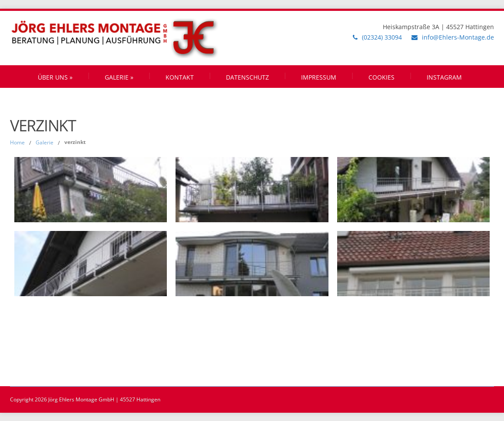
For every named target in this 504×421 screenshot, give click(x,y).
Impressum (319, 77)
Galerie (119, 77)
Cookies (381, 77)
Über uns (55, 77)
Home (17, 142)
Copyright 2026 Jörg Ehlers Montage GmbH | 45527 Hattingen (85, 399)
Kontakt (180, 77)
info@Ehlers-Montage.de (458, 37)
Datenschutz (247, 77)
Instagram (444, 77)
